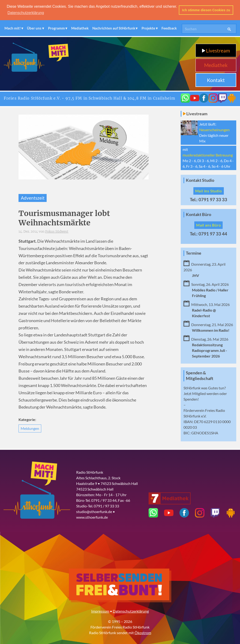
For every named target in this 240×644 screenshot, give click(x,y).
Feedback (169, 28)
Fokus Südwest (57, 231)
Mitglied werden (205, 393)
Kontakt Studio (200, 180)
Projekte (148, 28)
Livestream (216, 50)
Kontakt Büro (199, 214)
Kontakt (216, 80)
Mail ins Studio (209, 190)
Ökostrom (143, 632)
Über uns (34, 28)
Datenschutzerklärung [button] (26, 13)
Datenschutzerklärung (131, 611)
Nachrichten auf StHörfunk (114, 28)
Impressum (100, 611)
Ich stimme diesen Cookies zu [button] (206, 10)
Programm (56, 28)
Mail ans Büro (208, 225)
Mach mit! (13, 28)
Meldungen (30, 428)
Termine (194, 253)
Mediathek (80, 28)
